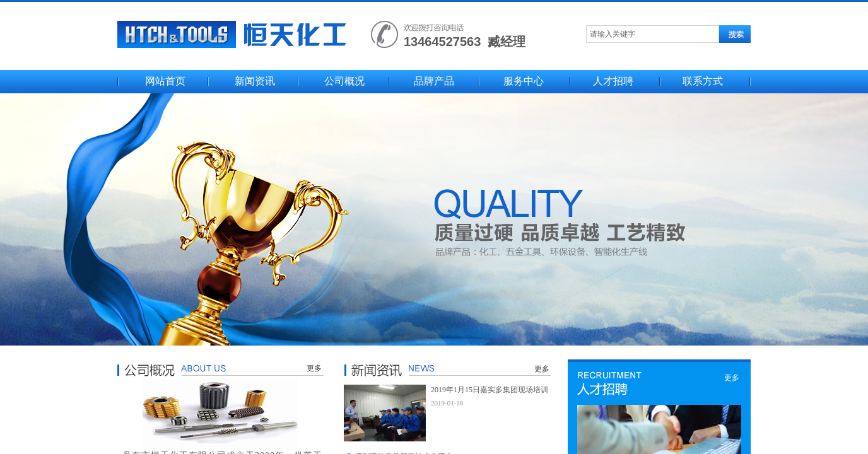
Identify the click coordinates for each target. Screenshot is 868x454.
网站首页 (165, 81)
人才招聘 (613, 81)
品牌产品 (434, 81)
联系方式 (703, 81)
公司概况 (344, 81)
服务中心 (524, 81)
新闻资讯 (255, 81)
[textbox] (653, 34)
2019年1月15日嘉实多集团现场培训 (490, 390)
